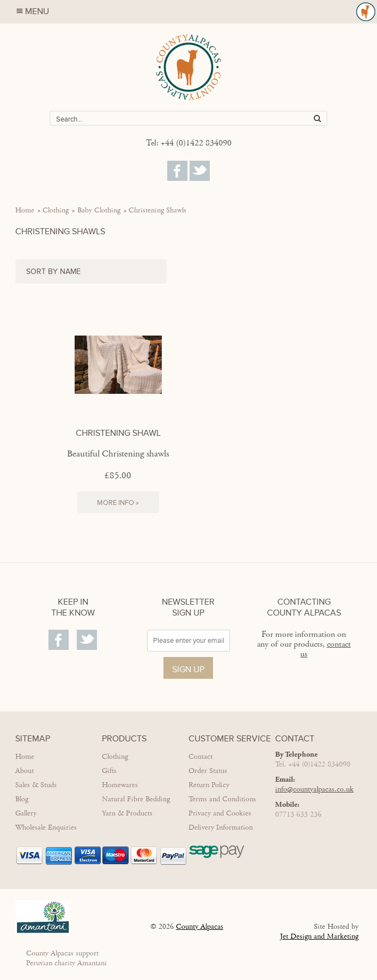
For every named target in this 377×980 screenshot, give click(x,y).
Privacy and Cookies (220, 813)
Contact (200, 757)
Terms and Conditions (222, 799)
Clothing (56, 210)
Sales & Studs (36, 785)
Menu (197, 12)
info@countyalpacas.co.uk (314, 789)
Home (25, 210)
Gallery (26, 813)
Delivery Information (221, 827)
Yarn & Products (127, 813)
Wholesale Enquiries (46, 827)
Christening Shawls (157, 210)
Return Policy (209, 785)
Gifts (109, 771)
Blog (22, 799)
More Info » (118, 503)
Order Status (208, 771)
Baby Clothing (99, 210)
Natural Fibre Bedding (136, 799)
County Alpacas (200, 927)
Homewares (120, 785)
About (25, 771)
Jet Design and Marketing (319, 936)
